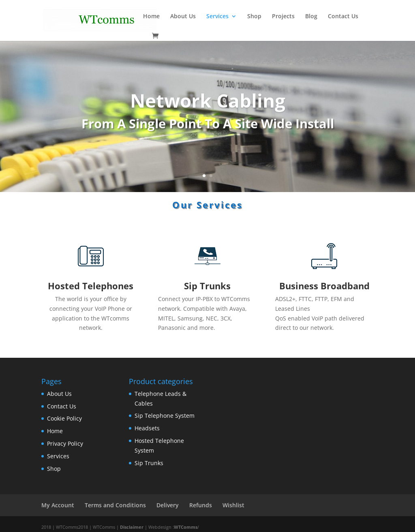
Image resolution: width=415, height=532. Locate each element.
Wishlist (233, 505)
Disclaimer (132, 527)
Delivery (168, 505)
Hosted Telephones (91, 286)
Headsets (147, 428)
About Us (59, 394)
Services (58, 456)
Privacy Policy (65, 443)
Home (55, 431)
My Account (58, 505)
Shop (54, 469)
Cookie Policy (64, 418)
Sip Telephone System (165, 416)
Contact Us (62, 406)
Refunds (201, 505)
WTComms (186, 527)
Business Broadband (324, 286)
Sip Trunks (207, 286)
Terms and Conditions (115, 505)
